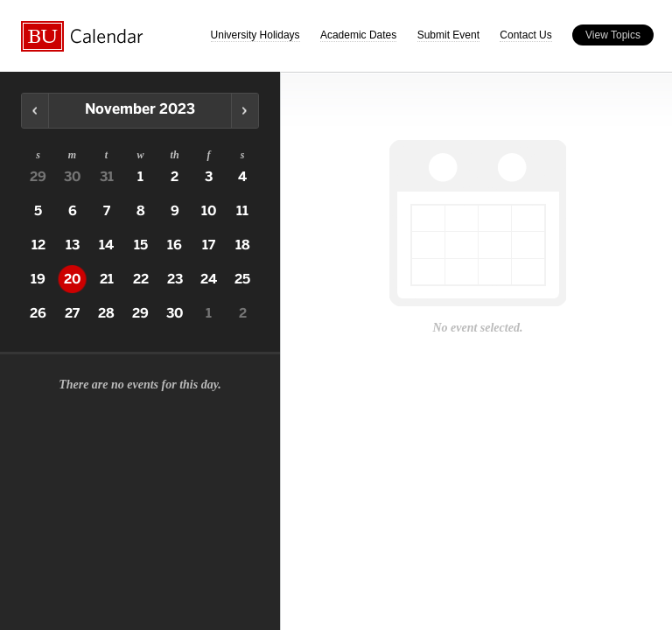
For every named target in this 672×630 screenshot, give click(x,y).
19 (38, 279)
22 (141, 279)
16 (175, 245)
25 (242, 279)
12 (38, 245)
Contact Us (525, 35)
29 (38, 177)
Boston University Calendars (82, 36)
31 (107, 177)
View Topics (613, 35)
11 (242, 211)
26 (38, 313)
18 (243, 245)
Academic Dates (358, 35)
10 (209, 211)
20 (72, 279)
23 (175, 279)
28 (106, 313)
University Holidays (255, 35)
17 (209, 245)
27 (72, 313)
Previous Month (35, 111)
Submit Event (448, 35)
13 (73, 245)
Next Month (245, 111)
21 (107, 279)
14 (106, 245)
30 (72, 177)
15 (141, 245)
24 (209, 279)
